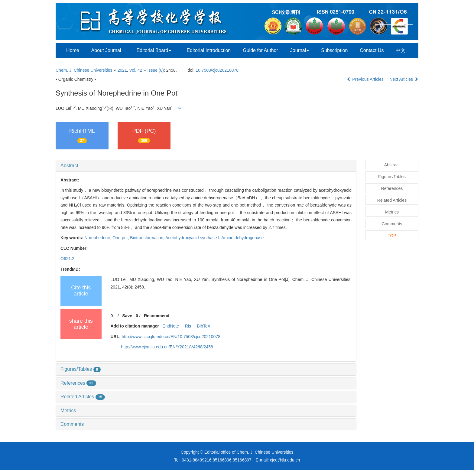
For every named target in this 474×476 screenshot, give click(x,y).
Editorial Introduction (209, 50)
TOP (392, 236)
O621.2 (67, 259)
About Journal (106, 50)
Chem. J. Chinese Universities (84, 70)
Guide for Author (260, 50)
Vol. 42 (136, 70)
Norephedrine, (98, 238)
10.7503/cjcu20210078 (217, 70)
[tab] (206, 166)
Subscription (334, 50)
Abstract (69, 166)
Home (73, 50)
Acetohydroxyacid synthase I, (193, 238)
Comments (72, 424)
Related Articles (83, 397)
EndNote (171, 326)
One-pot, (121, 238)
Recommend (157, 316)
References (78, 383)
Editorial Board (154, 50)
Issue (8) (156, 70)
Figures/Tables (81, 369)
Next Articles (404, 79)
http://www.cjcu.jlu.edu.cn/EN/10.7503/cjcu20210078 (171, 337)
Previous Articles (366, 79)
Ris (188, 326)
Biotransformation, (148, 238)
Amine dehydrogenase (242, 238)
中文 (401, 50)
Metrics (68, 411)
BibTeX (203, 326)
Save (127, 316)
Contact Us (372, 50)
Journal (300, 50)
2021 (122, 70)
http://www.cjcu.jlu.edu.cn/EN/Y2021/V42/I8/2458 (167, 347)
